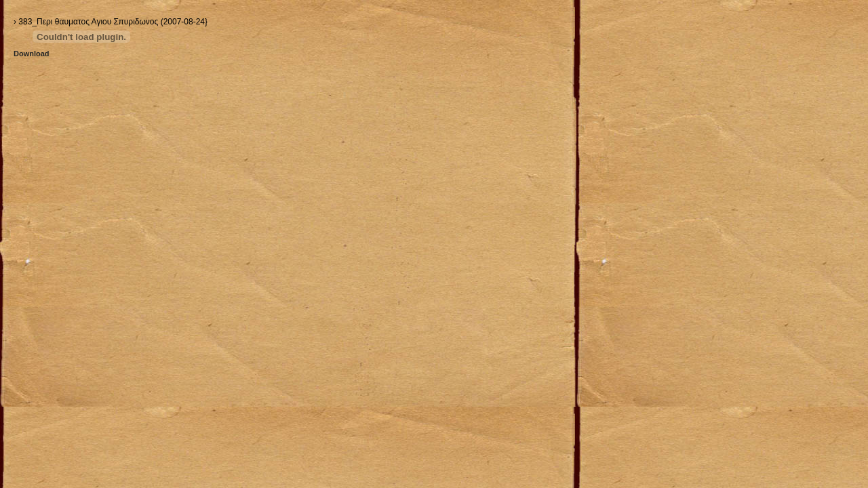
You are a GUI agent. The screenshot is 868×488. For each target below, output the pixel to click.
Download (32, 54)
